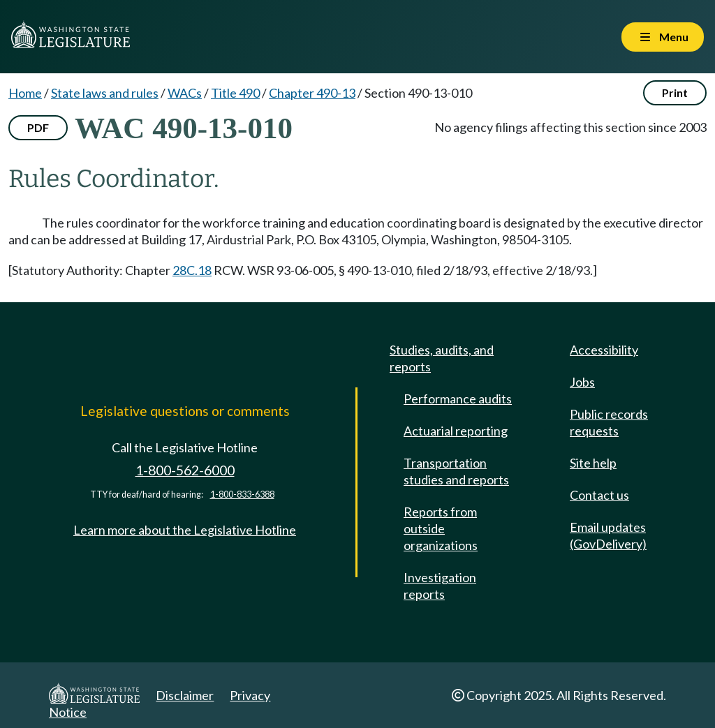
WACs (185, 93)
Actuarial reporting (456, 431)
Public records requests (609, 422)
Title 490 (235, 93)
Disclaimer (185, 695)
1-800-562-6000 (185, 470)
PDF (38, 127)
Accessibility (604, 350)
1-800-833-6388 (242, 495)
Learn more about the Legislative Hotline (185, 530)
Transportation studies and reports (456, 471)
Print (675, 92)
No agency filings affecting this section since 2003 (570, 127)
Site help (593, 463)
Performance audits (458, 399)
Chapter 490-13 (312, 93)
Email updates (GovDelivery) (608, 535)
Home (25, 93)
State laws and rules (105, 93)
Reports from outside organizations (441, 528)
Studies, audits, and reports (442, 358)
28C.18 (192, 270)
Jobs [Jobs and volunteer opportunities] (582, 382)
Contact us (599, 495)
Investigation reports (440, 586)
